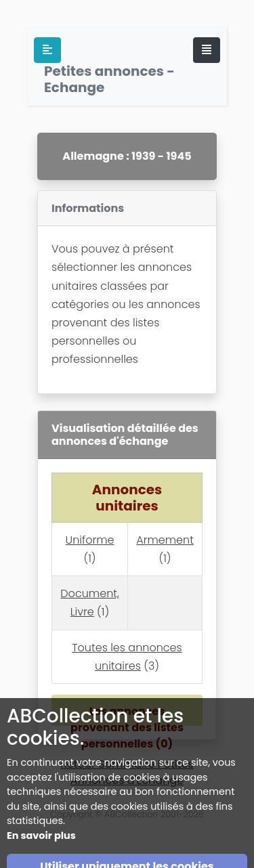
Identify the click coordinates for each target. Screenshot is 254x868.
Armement (165, 540)
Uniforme (90, 540)
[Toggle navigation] (207, 50)
